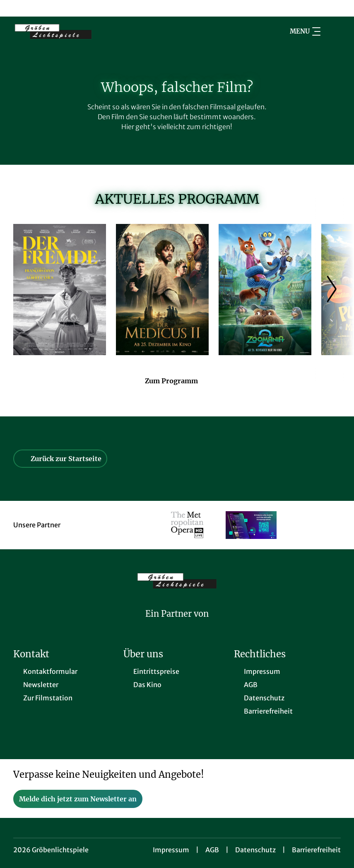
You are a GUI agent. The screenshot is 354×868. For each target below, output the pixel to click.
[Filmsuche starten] (332, 31)
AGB (212, 850)
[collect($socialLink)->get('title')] (15, 8)
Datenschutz (255, 850)
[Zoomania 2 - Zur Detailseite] (265, 290)
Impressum (171, 850)
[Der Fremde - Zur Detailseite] (60, 290)
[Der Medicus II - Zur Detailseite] (162, 290)
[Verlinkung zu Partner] (187, 525)
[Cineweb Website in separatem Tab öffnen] (177, 625)
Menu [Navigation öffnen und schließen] (305, 31)
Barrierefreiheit (316, 850)
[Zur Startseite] (71, 31)
